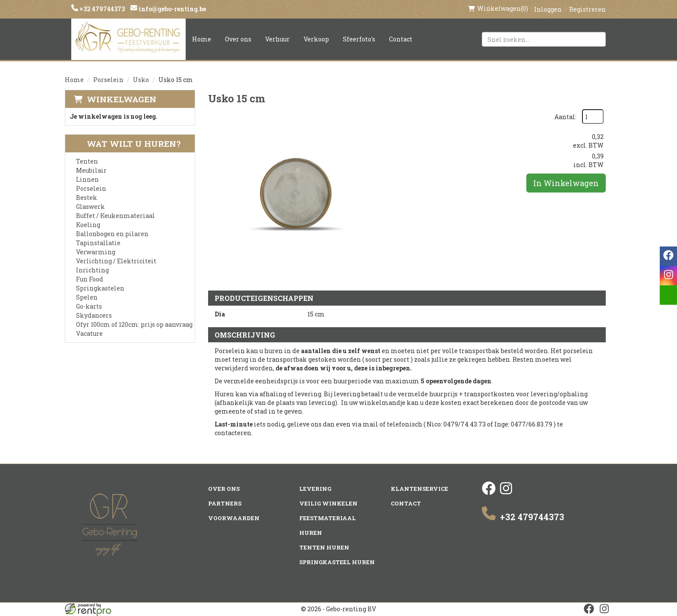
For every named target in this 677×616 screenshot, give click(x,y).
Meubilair (91, 170)
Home (202, 39)
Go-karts (89, 306)
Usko (141, 80)
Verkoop (316, 39)
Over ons (238, 39)
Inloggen (548, 9)
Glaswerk (90, 207)
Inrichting (92, 270)
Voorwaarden (234, 518)
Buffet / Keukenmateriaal (115, 216)
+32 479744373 (101, 9)
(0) (498, 9)
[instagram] (506, 493)
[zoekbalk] (544, 39)
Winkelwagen (122, 99)
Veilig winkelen (328, 503)
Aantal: (565, 117)
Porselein (108, 80)
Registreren (587, 9)
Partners (225, 503)
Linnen (87, 179)
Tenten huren (324, 547)
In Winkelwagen (566, 183)
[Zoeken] (595, 39)
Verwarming (96, 252)
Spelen (87, 297)
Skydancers (94, 315)
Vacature (89, 333)
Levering (315, 489)
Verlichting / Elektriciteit (116, 261)
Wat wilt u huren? (127, 144)
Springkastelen (100, 288)
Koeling (88, 225)
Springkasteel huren (337, 562)
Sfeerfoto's (359, 39)
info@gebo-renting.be (172, 9)
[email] (668, 295)
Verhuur (277, 39)
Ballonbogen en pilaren (112, 234)
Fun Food (90, 279)
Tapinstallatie (98, 243)
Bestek (87, 197)
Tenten (87, 161)
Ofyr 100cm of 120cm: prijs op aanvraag (134, 324)
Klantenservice (419, 489)
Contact (401, 39)
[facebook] (489, 493)
